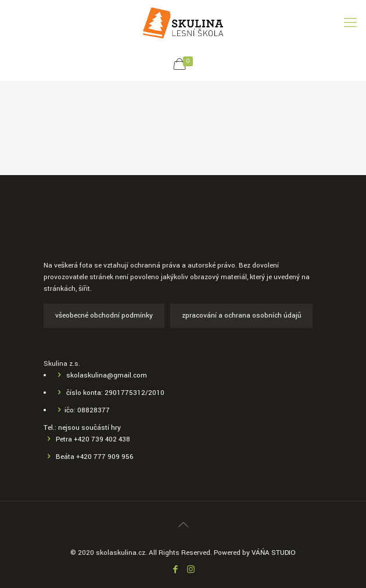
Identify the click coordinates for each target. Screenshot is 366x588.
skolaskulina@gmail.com (107, 375)
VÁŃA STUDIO (274, 553)
